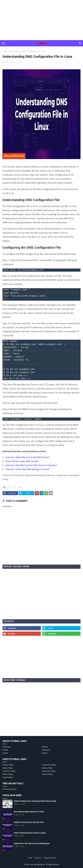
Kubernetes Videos (49, 765)
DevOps (45, 747)
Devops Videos (8, 765)
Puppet (5, 753)
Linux (14, 487)
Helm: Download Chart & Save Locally (30, 833)
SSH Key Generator (10, 789)
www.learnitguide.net (38, 864)
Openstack (46, 750)
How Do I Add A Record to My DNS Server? (28, 457)
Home (5, 51)
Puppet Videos (8, 777)
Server (10, 51)
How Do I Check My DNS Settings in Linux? (27, 469)
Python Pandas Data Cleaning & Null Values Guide (35, 801)
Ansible (5, 750)
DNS (9, 487)
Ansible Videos (48, 774)
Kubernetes (7, 747)
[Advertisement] (43, 20)
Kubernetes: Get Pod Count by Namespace (32, 843)
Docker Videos (8, 768)
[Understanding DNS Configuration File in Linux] (41, 115)
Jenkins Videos (48, 768)
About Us (38, 858)
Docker (45, 753)
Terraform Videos (9, 771)
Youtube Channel (50, 858)
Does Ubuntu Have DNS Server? (22, 461)
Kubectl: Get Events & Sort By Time (29, 822)
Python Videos (8, 774)
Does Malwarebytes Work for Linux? (29, 812)
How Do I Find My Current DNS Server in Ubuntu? (31, 465)
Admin (6, 62)
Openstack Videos (49, 771)
